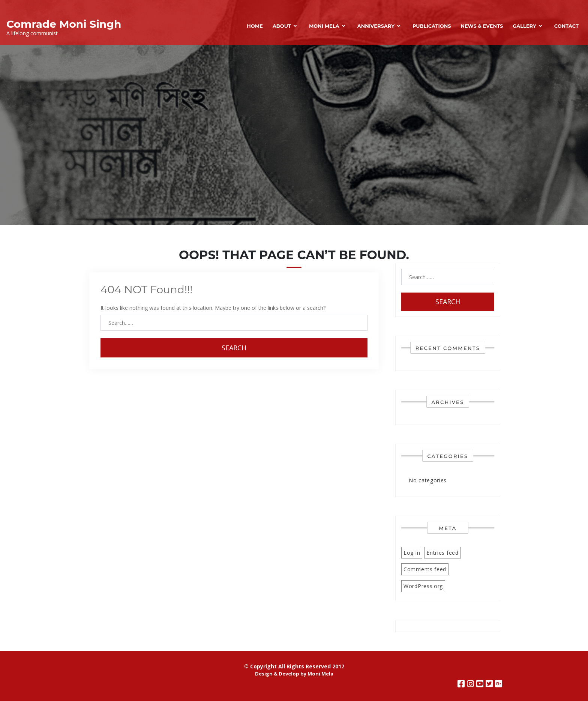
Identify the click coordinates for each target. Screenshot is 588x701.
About (282, 26)
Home (255, 26)
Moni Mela (324, 26)
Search (234, 348)
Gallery (524, 26)
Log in (412, 553)
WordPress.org (423, 586)
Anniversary (376, 26)
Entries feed (442, 553)
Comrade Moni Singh (64, 24)
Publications (432, 26)
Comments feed (425, 569)
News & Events (482, 26)
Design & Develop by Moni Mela (294, 674)
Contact (566, 26)
